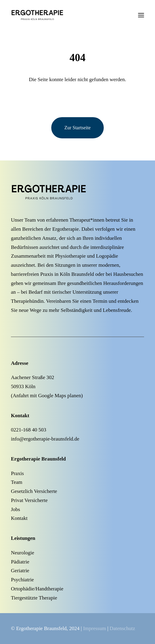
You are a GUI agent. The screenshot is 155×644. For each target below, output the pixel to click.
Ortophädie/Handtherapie (37, 589)
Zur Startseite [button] (77, 128)
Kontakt (19, 518)
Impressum (95, 628)
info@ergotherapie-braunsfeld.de (45, 439)
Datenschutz (122, 628)
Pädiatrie (20, 562)
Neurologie (22, 553)
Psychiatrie (22, 580)
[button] (141, 15)
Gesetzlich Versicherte (34, 491)
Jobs (15, 509)
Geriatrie (20, 571)
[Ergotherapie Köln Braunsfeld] (47, 15)
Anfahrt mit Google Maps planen (47, 396)
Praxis (17, 473)
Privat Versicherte (29, 500)
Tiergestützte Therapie (34, 598)
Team (17, 482)
